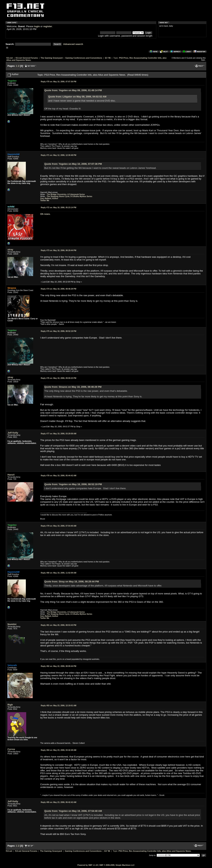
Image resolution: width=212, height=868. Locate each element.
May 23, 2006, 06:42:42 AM (59, 802)
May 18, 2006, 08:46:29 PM (58, 289)
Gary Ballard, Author (49, 198)
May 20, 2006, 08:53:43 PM (58, 625)
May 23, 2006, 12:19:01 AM (59, 706)
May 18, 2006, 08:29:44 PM (58, 250)
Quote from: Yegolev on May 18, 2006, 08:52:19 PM (73, 484)
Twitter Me (45, 200)
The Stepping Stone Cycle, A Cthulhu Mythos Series (69, 196)
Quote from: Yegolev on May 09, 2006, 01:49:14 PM (73, 90)
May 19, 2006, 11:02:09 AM (59, 573)
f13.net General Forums (27, 58)
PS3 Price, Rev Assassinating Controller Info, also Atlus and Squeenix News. (155, 851)
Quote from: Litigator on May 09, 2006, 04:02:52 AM (77, 97)
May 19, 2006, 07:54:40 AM (59, 526)
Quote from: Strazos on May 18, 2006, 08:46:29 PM (73, 387)
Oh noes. (45, 214)
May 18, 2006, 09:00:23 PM (58, 378)
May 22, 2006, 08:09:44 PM (58, 666)
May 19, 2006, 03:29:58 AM (59, 434)
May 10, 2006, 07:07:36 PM (58, 82)
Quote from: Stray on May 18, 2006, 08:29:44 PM (72, 582)
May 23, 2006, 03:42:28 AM (59, 750)
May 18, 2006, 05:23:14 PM (58, 208)
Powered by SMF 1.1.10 (88, 865)
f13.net (10, 58)
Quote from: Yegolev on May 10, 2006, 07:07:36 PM (73, 164)
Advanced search (73, 44)
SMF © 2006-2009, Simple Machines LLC (117, 865)
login (37, 26)
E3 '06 (108, 58)
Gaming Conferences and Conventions (84, 58)
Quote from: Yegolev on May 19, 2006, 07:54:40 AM (73, 811)
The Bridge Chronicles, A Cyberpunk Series (66, 194)
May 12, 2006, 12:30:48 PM (58, 155)
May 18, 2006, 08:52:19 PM (58, 331)
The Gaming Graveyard (52, 58)
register (48, 26)
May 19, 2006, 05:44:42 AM (59, 476)
